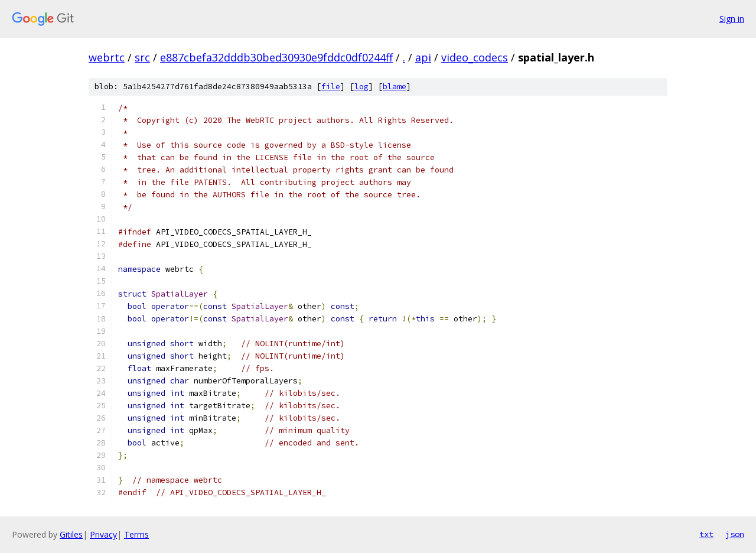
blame (395, 87)
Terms (136, 534)
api (423, 57)
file (331, 87)
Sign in (732, 19)
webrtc (107, 57)
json (735, 534)
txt (706, 534)
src (142, 57)
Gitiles (71, 534)
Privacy (103, 534)
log (361, 87)
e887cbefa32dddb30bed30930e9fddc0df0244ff (276, 57)
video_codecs (475, 57)
